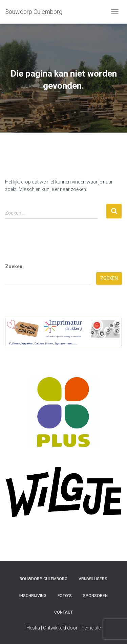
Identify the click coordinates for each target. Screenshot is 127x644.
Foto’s (65, 596)
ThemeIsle (90, 628)
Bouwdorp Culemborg (44, 579)
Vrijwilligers (93, 579)
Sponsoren (95, 596)
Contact (63, 612)
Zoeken (14, 267)
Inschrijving (33, 596)
